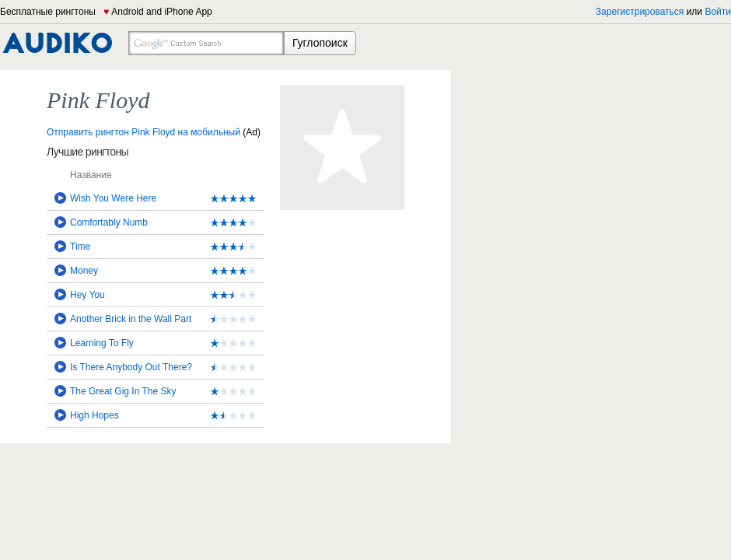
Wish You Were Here (113, 198)
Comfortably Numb (109, 222)
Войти (718, 12)
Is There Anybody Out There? (131, 367)
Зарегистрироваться (640, 12)
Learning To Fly (102, 343)
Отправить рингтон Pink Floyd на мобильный (143, 132)
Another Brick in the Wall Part (131, 319)
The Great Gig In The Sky (123, 391)
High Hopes (94, 415)
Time (80, 247)
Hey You (87, 295)
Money (84, 271)
